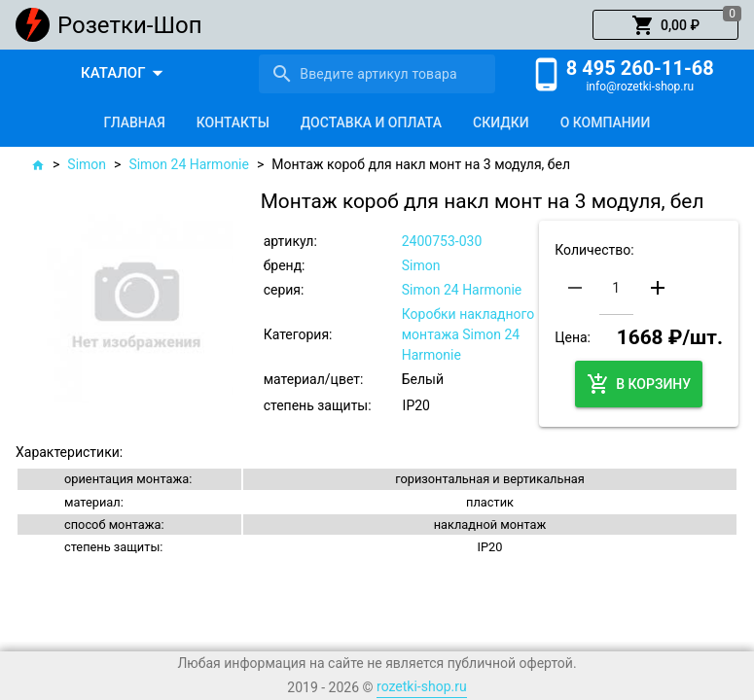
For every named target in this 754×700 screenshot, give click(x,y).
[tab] (135, 122)
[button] (665, 25)
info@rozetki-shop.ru (640, 87)
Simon (87, 164)
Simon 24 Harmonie (189, 164)
